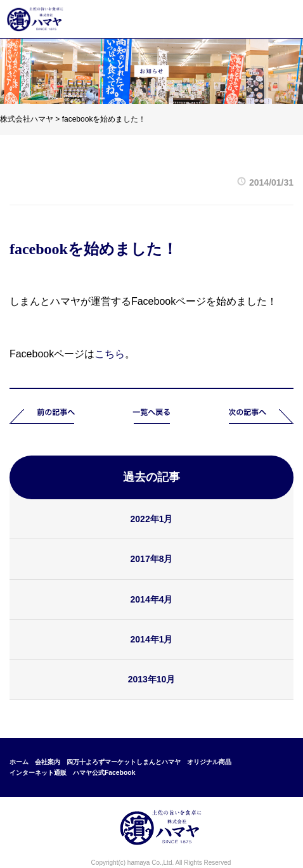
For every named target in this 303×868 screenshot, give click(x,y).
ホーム (19, 762)
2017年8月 (152, 559)
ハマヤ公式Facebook (104, 773)
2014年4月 (152, 599)
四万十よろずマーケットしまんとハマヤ (124, 762)
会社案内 (48, 762)
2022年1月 (152, 519)
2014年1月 (152, 639)
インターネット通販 (38, 773)
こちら (110, 354)
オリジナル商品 (209, 762)
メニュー (280, 19)
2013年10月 (152, 679)
